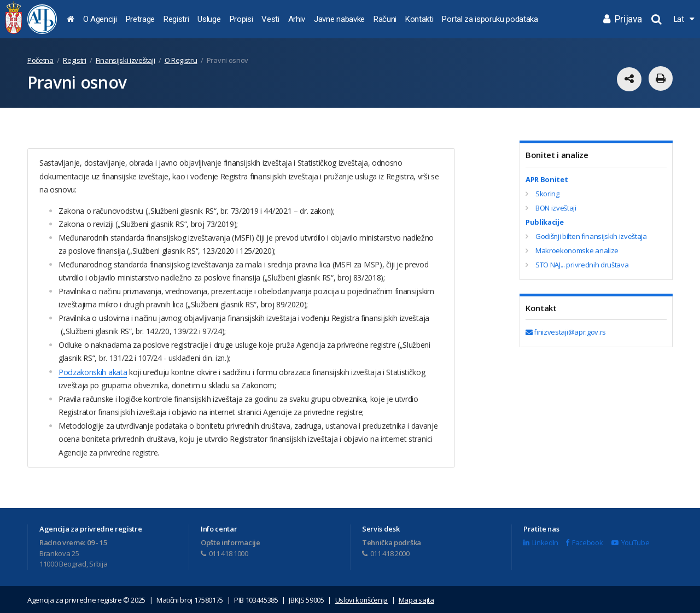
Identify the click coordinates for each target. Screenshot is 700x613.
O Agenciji (100, 19)
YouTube (630, 542)
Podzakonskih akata (92, 372)
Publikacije (544, 222)
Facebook (584, 542)
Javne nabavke (339, 19)
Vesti (270, 19)
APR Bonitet (547, 179)
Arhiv (297, 19)
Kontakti (419, 19)
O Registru (181, 60)
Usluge (209, 19)
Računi (385, 19)
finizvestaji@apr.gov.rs (566, 332)
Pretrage (140, 19)
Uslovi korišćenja (362, 599)
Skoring (547, 194)
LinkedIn (541, 542)
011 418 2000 (386, 553)
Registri (176, 19)
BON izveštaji (556, 208)
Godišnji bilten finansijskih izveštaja (591, 236)
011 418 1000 (224, 553)
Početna (40, 60)
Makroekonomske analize (577, 250)
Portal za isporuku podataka (490, 19)
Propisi (241, 19)
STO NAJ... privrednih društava (582, 265)
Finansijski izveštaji (125, 60)
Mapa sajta (416, 599)
